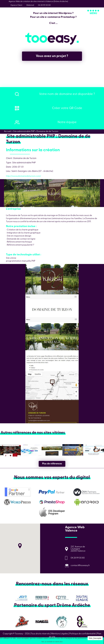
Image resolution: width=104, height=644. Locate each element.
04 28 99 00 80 (78, 558)
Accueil (8, 131)
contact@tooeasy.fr (80, 566)
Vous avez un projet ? (52, 56)
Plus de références (52, 464)
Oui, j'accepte (95, 638)
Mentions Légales (60, 634)
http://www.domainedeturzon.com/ (23, 176)
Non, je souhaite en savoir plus (52, 642)
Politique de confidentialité (83, 634)
